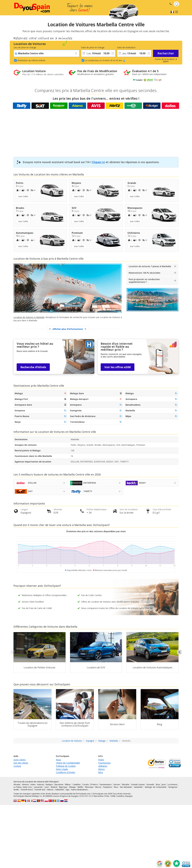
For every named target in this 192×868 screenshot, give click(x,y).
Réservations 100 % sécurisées (144, 273)
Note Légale (62, 769)
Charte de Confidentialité (68, 763)
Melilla (80, 787)
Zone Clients (20, 760)
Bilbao (68, 784)
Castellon (77, 784)
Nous (59, 760)
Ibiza (158, 784)
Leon (47, 787)
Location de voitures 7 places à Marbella (150, 266)
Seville (16, 790)
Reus (116, 787)
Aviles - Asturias (37, 784)
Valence (50, 790)
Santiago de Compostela (156, 787)
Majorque (63, 787)
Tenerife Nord (27, 790)
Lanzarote (38, 787)
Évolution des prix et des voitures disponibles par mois (96, 531)
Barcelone (59, 784)
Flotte (101, 760)
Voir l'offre (23, 196)
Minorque (89, 787)
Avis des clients (21, 763)
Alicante (17, 784)
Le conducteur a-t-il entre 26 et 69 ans (105, 60)
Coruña (85, 784)
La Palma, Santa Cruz (23, 787)
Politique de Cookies (66, 766)
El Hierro (94, 784)
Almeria (25, 784)
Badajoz (49, 784)
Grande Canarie (138, 784)
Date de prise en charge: (91, 47)
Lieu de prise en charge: (25, 47)
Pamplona (107, 787)
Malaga (72, 787)
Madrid (54, 787)
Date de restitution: (126, 47)
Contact (17, 766)
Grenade (150, 784)
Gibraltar (125, 784)
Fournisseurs (104, 763)
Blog (100, 772)
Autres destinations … (80, 790)
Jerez (164, 784)
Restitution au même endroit (31, 60)
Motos (101, 769)
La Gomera (172, 784)
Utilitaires (103, 766)
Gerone (117, 784)
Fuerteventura (106, 784)
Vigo (67, 790)
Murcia (98, 787)
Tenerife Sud (40, 790)
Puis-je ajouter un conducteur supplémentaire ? (144, 281)
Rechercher (166, 53)
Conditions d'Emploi (66, 772)
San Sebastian (126, 787)
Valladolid (59, 790)
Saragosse (173, 787)
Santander (138, 787)
